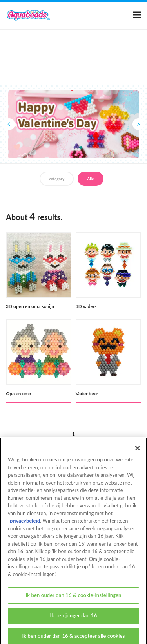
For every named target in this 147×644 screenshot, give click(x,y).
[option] (73, 125)
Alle (90, 179)
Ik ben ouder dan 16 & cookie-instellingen (73, 599)
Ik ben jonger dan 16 (74, 619)
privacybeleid (25, 525)
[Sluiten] (138, 452)
